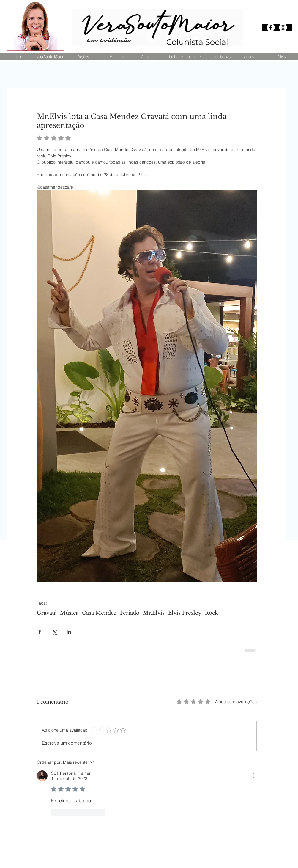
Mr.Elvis (154, 613)
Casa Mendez (99, 613)
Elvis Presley (185, 613)
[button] (83, 56)
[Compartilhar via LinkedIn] (69, 632)
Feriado (130, 613)
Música (69, 613)
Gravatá (47, 613)
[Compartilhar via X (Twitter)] (54, 632)
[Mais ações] (253, 776)
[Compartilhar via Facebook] (40, 632)
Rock (211, 613)
